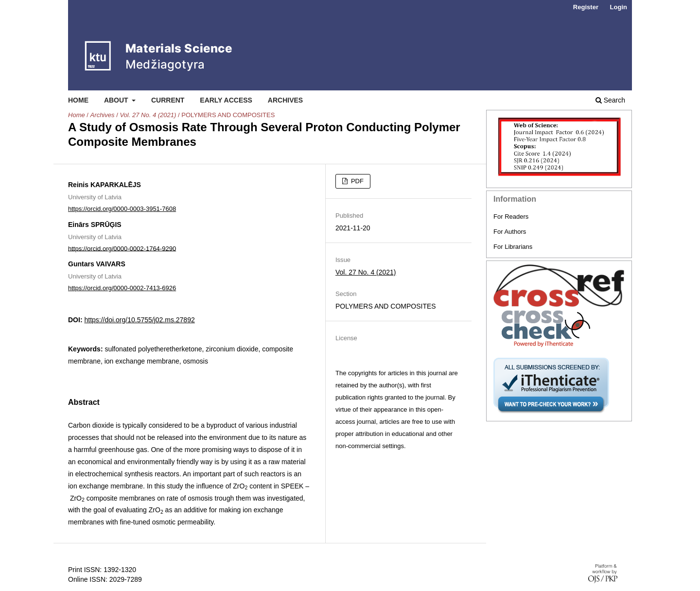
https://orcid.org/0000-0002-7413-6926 (122, 288)
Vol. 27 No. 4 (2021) (148, 115)
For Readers (511, 217)
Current (168, 100)
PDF (356, 181)
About (117, 100)
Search (610, 100)
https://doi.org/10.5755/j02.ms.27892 (139, 320)
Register (586, 7)
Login (619, 7)
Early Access (226, 100)
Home (78, 100)
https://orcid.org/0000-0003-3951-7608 (122, 209)
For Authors (510, 232)
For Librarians (513, 247)
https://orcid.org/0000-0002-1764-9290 (122, 248)
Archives (285, 100)
